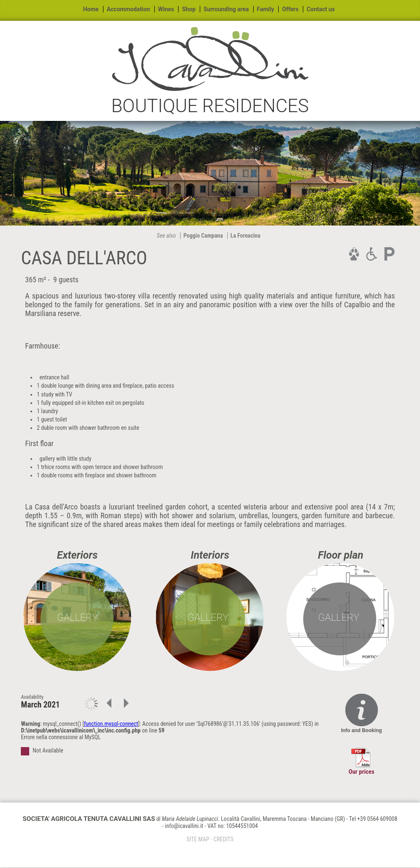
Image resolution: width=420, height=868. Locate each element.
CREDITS (224, 839)
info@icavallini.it (184, 826)
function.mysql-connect (111, 724)
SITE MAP (198, 839)
